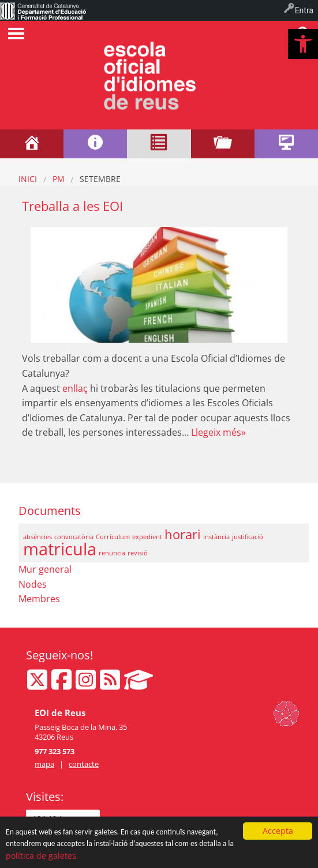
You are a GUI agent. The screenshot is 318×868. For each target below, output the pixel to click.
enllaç (75, 388)
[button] (303, 44)
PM (59, 179)
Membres (39, 599)
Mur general (45, 569)
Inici (28, 179)
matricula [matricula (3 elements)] (60, 549)
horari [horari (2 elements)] (183, 534)
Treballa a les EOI (72, 206)
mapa (44, 764)
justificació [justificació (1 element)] (248, 537)
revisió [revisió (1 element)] (138, 553)
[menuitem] (43, 10)
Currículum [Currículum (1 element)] (113, 537)
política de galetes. (42, 856)
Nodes (33, 584)
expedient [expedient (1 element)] (147, 537)
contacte (84, 764)
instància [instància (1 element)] (216, 537)
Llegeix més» (218, 432)
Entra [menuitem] (304, 10)
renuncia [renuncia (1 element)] (112, 553)
